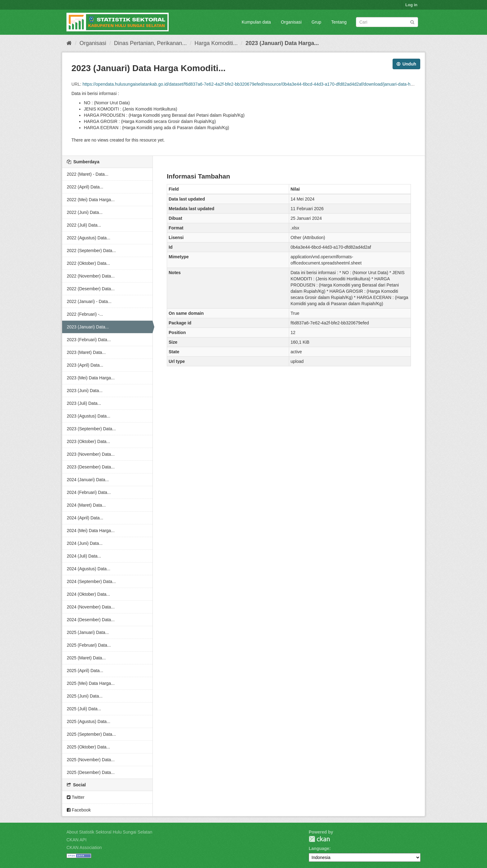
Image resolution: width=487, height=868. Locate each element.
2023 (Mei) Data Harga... (91, 378)
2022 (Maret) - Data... (88, 174)
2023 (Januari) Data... (88, 327)
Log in (411, 5)
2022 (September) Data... (91, 251)
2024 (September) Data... (91, 581)
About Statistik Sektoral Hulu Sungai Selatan (109, 832)
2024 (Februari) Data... (89, 492)
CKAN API (77, 840)
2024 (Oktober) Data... (88, 594)
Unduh (406, 64)
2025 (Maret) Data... (86, 658)
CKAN (319, 839)
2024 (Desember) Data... (91, 620)
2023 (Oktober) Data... (88, 441)
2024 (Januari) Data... (88, 480)
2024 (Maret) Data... (86, 505)
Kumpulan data (256, 22)
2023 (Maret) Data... (86, 352)
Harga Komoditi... (216, 43)
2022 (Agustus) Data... (89, 238)
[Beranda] (69, 43)
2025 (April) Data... (85, 671)
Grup (316, 22)
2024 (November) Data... (91, 607)
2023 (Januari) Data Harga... (282, 43)
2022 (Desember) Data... (91, 289)
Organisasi (291, 22)
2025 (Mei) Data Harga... (91, 683)
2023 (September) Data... (91, 429)
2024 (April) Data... (85, 518)
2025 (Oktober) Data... (88, 747)
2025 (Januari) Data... (88, 632)
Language (319, 848)
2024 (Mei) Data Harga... (91, 531)
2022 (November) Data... (91, 276)
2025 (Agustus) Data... (89, 721)
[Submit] (412, 22)
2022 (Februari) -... (85, 314)
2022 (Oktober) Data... (88, 263)
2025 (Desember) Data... (91, 772)
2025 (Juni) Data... (85, 696)
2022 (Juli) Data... (84, 225)
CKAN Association (84, 848)
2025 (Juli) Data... (84, 709)
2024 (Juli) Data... (84, 556)
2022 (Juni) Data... (85, 212)
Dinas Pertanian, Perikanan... (150, 43)
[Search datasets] (387, 22)
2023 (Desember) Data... (91, 467)
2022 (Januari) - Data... (89, 301)
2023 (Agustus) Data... (89, 416)
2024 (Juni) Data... (85, 543)
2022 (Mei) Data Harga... (91, 200)
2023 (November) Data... (91, 454)
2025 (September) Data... (91, 734)
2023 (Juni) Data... (85, 391)
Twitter (76, 797)
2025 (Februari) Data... (89, 645)
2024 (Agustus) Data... (89, 569)
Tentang (339, 22)
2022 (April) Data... (85, 187)
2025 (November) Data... (91, 760)
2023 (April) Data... (85, 365)
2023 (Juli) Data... (84, 403)
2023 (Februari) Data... (89, 340)
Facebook (79, 810)
